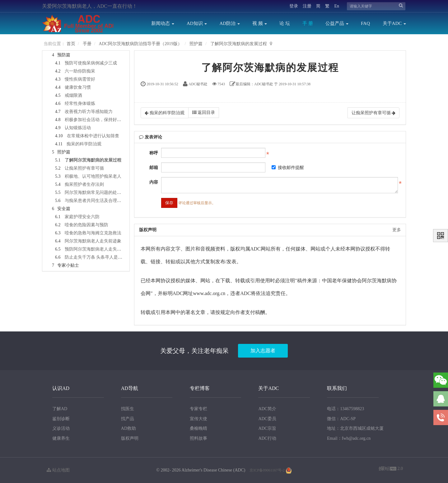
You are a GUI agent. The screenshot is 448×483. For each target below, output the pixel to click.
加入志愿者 (263, 351)
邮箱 (154, 168)
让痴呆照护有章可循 (84, 168)
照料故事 (198, 438)
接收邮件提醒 (288, 168)
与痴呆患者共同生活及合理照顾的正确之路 (106, 201)
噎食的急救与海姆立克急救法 (93, 233)
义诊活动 (61, 428)
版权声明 (130, 438)
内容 (154, 182)
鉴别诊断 (61, 419)
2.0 (391, 469)
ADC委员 (267, 419)
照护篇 (196, 44)
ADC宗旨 (267, 428)
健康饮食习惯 (78, 87)
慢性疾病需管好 (80, 79)
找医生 (128, 409)
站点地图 (58, 470)
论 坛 (285, 23)
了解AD (60, 409)
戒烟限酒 (73, 95)
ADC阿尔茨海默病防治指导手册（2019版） (141, 44)
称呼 (154, 153)
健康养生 (61, 438)
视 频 (260, 23)
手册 (87, 44)
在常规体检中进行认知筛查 (93, 136)
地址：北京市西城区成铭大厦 (355, 428)
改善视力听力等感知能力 (89, 112)
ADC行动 (267, 438)
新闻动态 (163, 23)
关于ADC (394, 23)
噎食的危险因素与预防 (86, 225)
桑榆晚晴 (198, 428)
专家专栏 (198, 409)
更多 (397, 230)
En (337, 6)
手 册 (308, 23)
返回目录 (204, 113)
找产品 (128, 419)
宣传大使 (198, 419)
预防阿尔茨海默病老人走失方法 (95, 249)
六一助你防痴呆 (80, 71)
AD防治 (229, 23)
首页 (71, 44)
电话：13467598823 (345, 409)
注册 (307, 6)
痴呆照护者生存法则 (84, 184)
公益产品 (337, 23)
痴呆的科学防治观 (84, 144)
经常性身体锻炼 (80, 103)
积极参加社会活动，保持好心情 (95, 120)
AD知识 (197, 23)
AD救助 (128, 428)
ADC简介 (267, 409)
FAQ (365, 23)
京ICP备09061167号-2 (267, 470)
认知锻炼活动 (78, 128)
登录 (294, 6)
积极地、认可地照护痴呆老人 (93, 176)
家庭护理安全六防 (82, 217)
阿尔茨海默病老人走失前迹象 (93, 241)
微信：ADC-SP (341, 419)
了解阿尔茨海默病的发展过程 (239, 44)
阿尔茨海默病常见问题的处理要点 (97, 192)
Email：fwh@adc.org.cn (349, 438)
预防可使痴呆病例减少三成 (91, 63)
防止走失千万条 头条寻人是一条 (96, 257)
